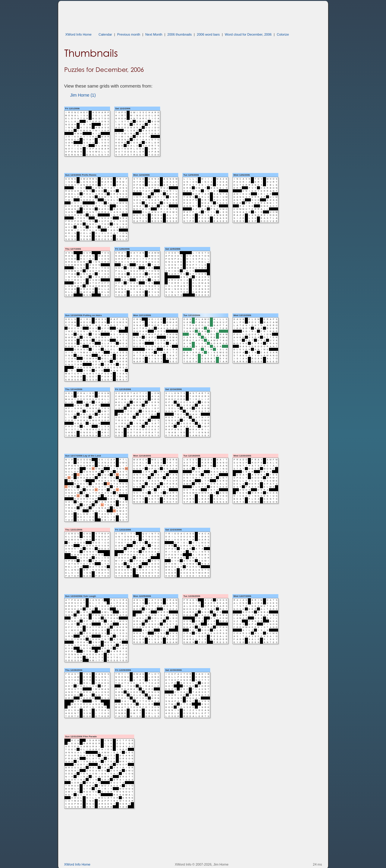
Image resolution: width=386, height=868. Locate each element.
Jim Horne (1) (83, 95)
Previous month (128, 34)
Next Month (154, 34)
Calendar (105, 34)
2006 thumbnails (180, 34)
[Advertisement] (174, 14)
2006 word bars (208, 34)
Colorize (283, 34)
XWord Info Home (79, 34)
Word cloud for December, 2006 (248, 34)
